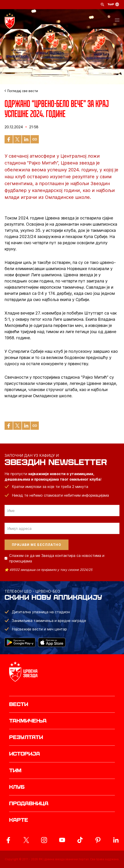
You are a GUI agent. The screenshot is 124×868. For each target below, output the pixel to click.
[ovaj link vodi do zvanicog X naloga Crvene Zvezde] (26, 840)
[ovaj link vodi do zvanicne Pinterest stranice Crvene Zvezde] (98, 840)
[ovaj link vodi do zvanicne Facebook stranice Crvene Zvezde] (8, 840)
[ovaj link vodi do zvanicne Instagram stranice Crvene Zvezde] (44, 840)
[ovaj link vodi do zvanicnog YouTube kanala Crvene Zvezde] (62, 840)
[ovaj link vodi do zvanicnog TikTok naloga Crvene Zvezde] (80, 840)
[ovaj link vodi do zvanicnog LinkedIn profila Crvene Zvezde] (116, 840)
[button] (117, 21)
